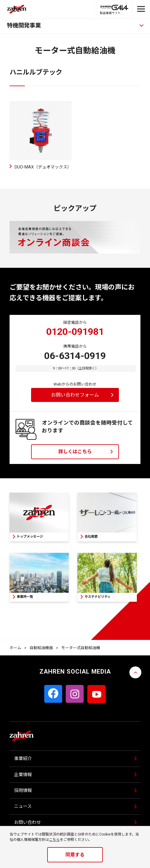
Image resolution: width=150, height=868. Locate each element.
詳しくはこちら (75, 452)
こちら (54, 840)
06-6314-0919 (75, 356)
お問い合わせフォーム (75, 395)
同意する (75, 855)
